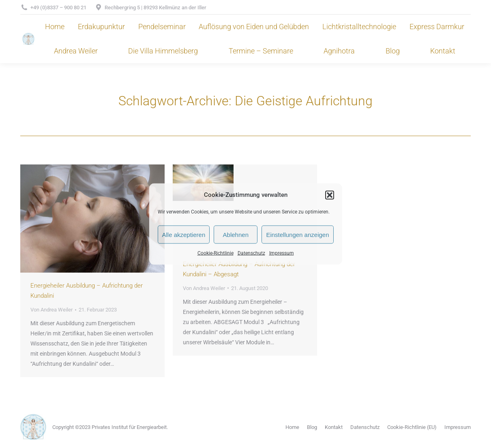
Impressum (282, 253)
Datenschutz (251, 253)
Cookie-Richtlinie (215, 253)
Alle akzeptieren (184, 234)
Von (51, 310)
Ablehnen (236, 234)
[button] (330, 195)
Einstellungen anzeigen (297, 234)
